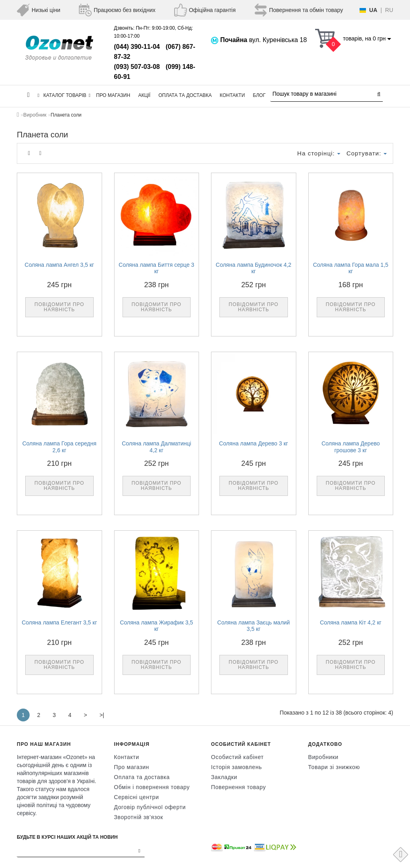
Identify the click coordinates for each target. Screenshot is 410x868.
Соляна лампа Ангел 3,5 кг (59, 265)
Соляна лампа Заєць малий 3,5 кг (254, 626)
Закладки (224, 777)
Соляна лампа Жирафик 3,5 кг (156, 626)
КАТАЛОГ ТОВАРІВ (64, 95)
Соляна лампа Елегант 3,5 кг (59, 622)
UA (373, 10)
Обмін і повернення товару (152, 787)
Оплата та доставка (185, 95)
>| (102, 715)
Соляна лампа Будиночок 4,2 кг (254, 268)
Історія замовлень (236, 767)
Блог (259, 95)
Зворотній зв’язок (139, 817)
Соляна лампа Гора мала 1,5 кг (351, 268)
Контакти (232, 95)
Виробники (324, 757)
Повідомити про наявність (59, 307)
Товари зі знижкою (334, 767)
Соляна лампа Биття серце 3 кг (156, 268)
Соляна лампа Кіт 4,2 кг (351, 622)
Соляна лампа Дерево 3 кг (253, 443)
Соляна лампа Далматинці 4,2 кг (156, 447)
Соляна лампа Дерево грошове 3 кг (351, 447)
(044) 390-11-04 (137, 47)
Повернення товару (238, 787)
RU (389, 10)
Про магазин (113, 95)
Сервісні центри (137, 797)
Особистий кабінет (237, 757)
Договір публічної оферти (150, 807)
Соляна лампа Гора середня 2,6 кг (59, 447)
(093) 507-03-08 (137, 67)
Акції (144, 95)
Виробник (35, 115)
